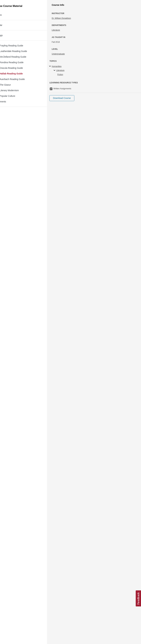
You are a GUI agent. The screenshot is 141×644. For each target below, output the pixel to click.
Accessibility (12, 623)
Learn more (33, 615)
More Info (130, 33)
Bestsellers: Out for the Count (42, 20)
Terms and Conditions (16, 631)
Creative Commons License (19, 627)
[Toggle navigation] (6, 4)
